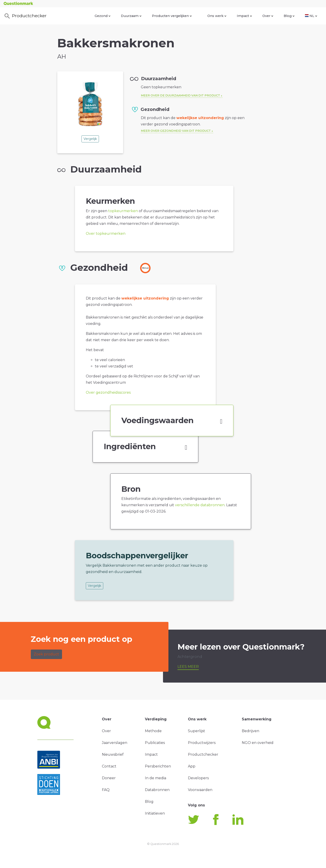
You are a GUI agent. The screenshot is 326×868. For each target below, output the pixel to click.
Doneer (109, 778)
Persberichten (158, 766)
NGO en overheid (258, 743)
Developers (198, 778)
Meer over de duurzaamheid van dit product (180, 95)
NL (311, 16)
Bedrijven (250, 731)
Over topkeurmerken (106, 234)
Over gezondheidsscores (108, 392)
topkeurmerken (123, 211)
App (192, 766)
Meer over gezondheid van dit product (176, 131)
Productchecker (25, 16)
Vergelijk (90, 139)
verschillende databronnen (200, 505)
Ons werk (217, 16)
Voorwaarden (200, 790)
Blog (289, 16)
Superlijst (197, 731)
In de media (156, 778)
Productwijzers (202, 743)
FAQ (106, 790)
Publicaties (155, 743)
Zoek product (46, 654)
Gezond (103, 16)
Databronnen (157, 790)
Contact (109, 766)
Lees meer (188, 667)
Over (268, 16)
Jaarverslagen (115, 743)
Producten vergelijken (172, 16)
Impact (244, 16)
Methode (153, 731)
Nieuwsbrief (113, 754)
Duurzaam (131, 16)
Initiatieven (155, 813)
